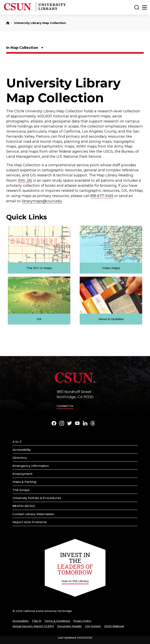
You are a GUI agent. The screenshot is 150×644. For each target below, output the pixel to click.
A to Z (17, 442)
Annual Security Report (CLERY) (33, 626)
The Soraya (21, 490)
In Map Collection (22, 48)
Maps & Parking (24, 482)
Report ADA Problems (30, 522)
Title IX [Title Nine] (37, 621)
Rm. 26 (25, 180)
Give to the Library (75, 581)
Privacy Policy (82, 621)
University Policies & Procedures (37, 498)
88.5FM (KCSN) (24, 506)
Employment (22, 474)
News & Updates (111, 319)
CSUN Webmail (114, 626)
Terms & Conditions (57, 621)
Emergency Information (31, 466)
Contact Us (65, 406)
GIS (39, 319)
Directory (20, 458)
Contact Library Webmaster (33, 514)
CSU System (93, 626)
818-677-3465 (102, 196)
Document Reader (70, 626)
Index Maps (111, 268)
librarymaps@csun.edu (42, 201)
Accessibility (22, 450)
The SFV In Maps (39, 268)
